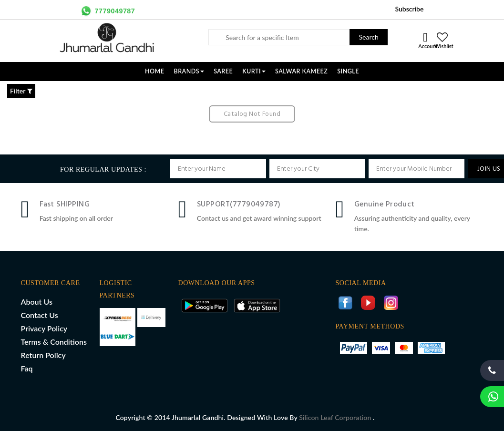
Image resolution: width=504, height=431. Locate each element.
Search (369, 37)
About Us (37, 302)
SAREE (223, 71)
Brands (189, 71)
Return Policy (43, 355)
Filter (21, 91)
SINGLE (348, 71)
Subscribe (409, 9)
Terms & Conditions (54, 342)
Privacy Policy (44, 328)
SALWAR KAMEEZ (301, 71)
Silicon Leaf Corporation (336, 417)
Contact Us (40, 315)
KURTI (254, 71)
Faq (27, 368)
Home (155, 71)
